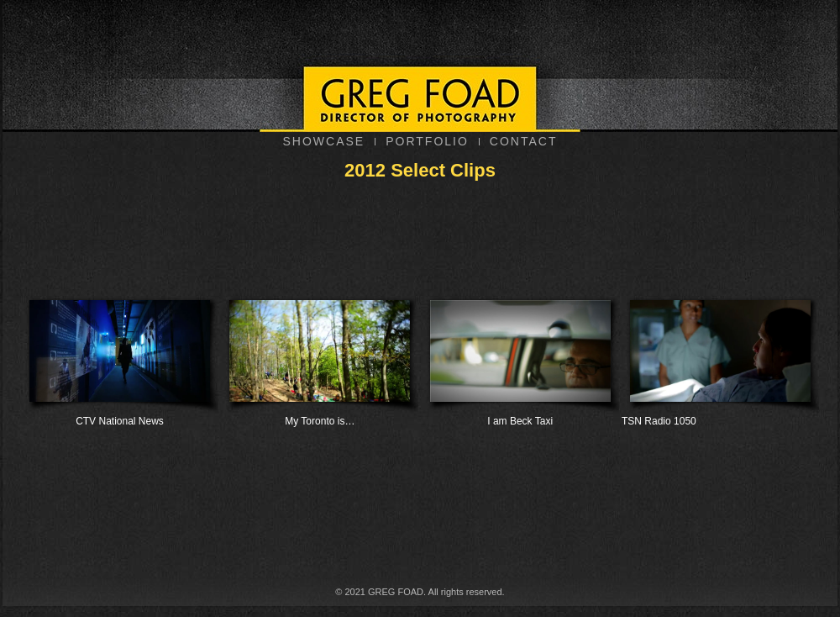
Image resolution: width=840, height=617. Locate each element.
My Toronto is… (320, 358)
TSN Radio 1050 (720, 358)
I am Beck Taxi (520, 358)
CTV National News (120, 358)
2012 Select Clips (420, 170)
